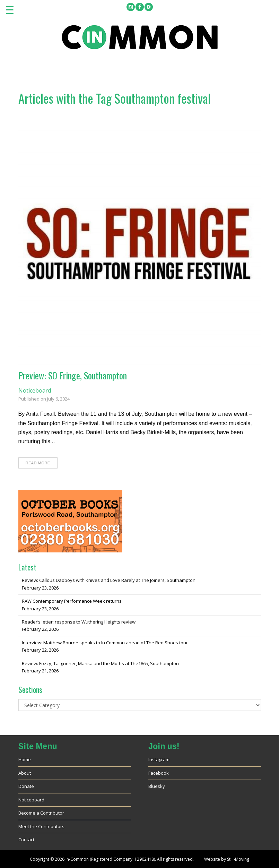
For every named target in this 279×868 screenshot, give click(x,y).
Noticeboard (35, 390)
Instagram (159, 759)
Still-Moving (238, 859)
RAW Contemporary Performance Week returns (72, 601)
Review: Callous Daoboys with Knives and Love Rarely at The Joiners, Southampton (109, 580)
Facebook (159, 773)
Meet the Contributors (41, 826)
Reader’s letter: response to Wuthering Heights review (79, 622)
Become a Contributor (41, 813)
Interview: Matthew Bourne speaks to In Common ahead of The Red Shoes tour (105, 643)
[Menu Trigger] (10, 10)
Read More (38, 463)
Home (25, 759)
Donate (26, 786)
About (25, 773)
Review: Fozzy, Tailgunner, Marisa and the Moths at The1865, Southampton (100, 663)
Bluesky (157, 786)
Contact (26, 840)
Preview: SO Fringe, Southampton (73, 375)
